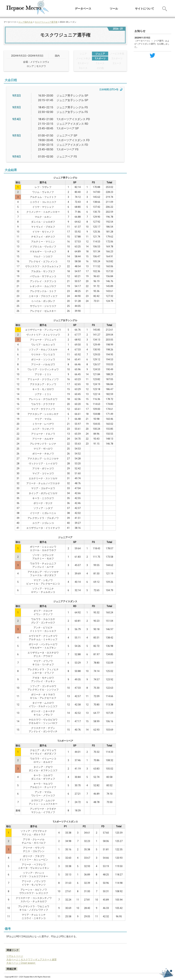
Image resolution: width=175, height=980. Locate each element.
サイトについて (145, 9)
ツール (114, 9)
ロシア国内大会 (25, 22)
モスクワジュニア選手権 (46, 22)
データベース (83, 9)
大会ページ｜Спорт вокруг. (21, 963)
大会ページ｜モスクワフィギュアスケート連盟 (31, 959)
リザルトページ (15, 956)
